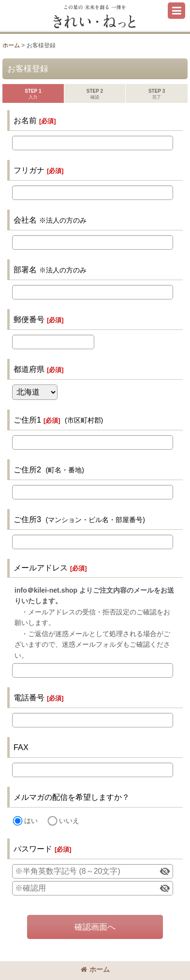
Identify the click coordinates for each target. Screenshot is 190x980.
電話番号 (29, 697)
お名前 (25, 120)
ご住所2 (27, 469)
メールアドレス (41, 568)
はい (31, 821)
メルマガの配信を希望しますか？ (72, 797)
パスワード (33, 849)
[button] (176, 11)
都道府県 (29, 369)
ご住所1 (27, 420)
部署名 (25, 270)
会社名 (25, 220)
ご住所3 (27, 519)
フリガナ (29, 170)
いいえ (69, 821)
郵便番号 (29, 319)
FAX (21, 747)
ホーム (95, 969)
